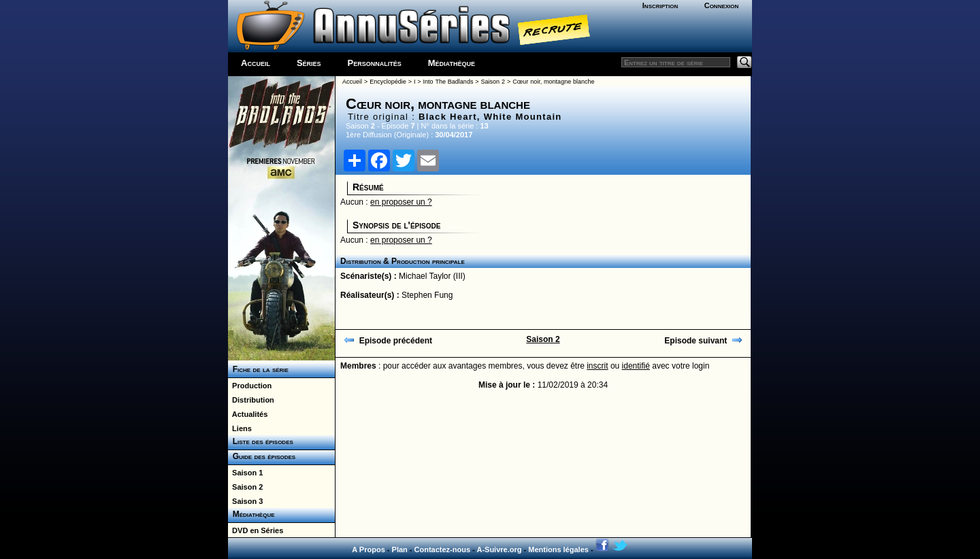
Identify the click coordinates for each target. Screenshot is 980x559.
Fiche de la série (258, 369)
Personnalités (375, 63)
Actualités (248, 414)
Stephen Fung (427, 295)
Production (250, 386)
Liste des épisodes (261, 441)
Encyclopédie (388, 82)
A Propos (369, 549)
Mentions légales (558, 549)
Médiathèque (452, 63)
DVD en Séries (256, 530)
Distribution (251, 400)
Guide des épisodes (262, 456)
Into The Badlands (448, 82)
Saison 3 (245, 501)
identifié (636, 366)
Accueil (256, 63)
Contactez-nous (443, 549)
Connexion (722, 5)
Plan (400, 549)
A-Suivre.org (499, 549)
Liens (240, 428)
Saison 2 (245, 487)
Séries (309, 63)
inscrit (597, 366)
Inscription (660, 5)
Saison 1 (245, 473)
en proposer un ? (401, 202)
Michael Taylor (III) (432, 276)
